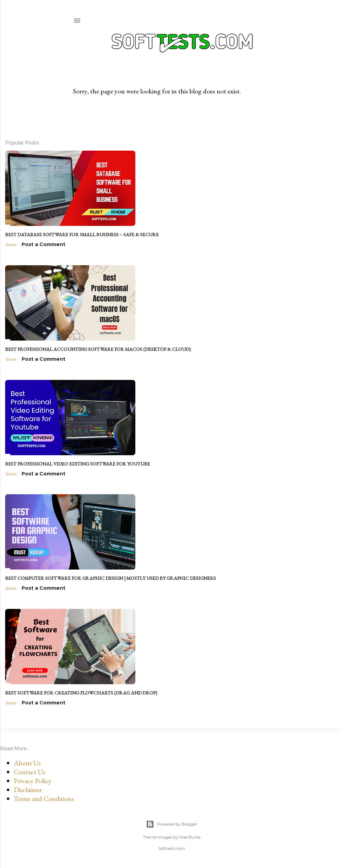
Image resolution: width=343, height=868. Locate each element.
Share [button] (11, 245)
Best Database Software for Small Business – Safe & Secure (82, 234)
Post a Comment (44, 244)
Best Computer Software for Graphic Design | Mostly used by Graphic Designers (111, 578)
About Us (27, 763)
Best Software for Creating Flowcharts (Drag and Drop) (81, 693)
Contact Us (29, 772)
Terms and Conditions (44, 799)
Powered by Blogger (172, 824)
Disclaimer (28, 790)
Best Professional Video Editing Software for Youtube (78, 464)
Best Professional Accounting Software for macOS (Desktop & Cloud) (98, 349)
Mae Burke (190, 837)
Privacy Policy (33, 781)
